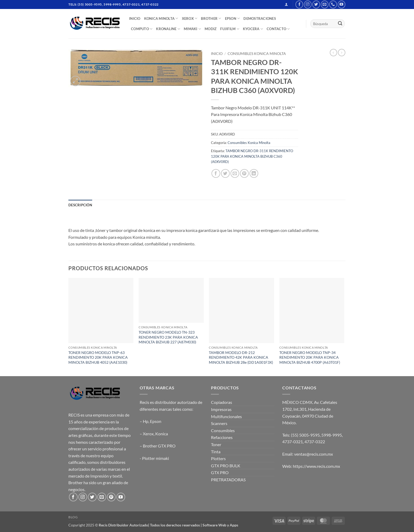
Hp (146, 421)
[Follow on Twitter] (316, 4)
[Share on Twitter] (225, 173)
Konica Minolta (161, 18)
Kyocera (253, 29)
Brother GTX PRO (159, 446)
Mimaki (192, 29)
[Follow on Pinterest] (111, 497)
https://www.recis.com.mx (316, 466)
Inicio (217, 54)
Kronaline (168, 29)
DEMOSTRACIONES (260, 18)
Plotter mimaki (156, 458)
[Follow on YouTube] (342, 4)
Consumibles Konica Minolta (257, 54)
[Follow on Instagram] (308, 4)
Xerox (148, 434)
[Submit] (340, 24)
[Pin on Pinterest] (244, 173)
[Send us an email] (325, 4)
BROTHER (211, 18)
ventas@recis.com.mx (314, 454)
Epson (156, 421)
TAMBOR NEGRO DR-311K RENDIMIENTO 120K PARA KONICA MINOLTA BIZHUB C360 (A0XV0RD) (252, 156)
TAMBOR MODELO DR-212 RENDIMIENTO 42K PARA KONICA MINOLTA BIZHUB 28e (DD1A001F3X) (241, 357)
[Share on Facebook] (216, 173)
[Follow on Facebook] (299, 4)
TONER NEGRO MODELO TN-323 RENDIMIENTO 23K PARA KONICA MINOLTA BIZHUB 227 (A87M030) (168, 337)
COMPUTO (142, 29)
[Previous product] (342, 53)
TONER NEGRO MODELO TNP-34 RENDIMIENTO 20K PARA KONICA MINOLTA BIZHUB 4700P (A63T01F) (310, 357)
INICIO (135, 18)
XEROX (190, 18)
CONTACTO (278, 29)
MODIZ (211, 29)
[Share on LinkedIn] (254, 173)
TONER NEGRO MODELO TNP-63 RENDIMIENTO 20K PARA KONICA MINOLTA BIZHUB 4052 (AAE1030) (98, 357)
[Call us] (333, 4)
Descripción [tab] (80, 205)
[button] (286, 4)
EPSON (232, 18)
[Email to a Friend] (235, 173)
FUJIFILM (230, 29)
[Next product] (333, 53)
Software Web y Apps (220, 525)
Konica (162, 434)
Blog (73, 517)
